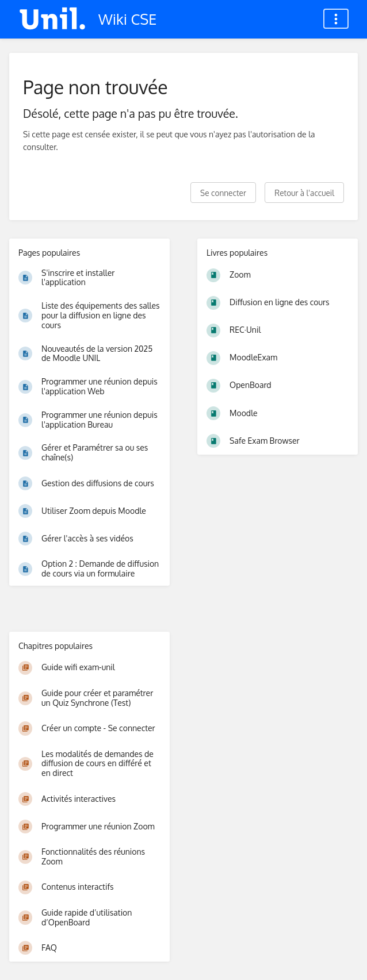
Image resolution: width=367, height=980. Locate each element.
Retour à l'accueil (304, 193)
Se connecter (223, 193)
